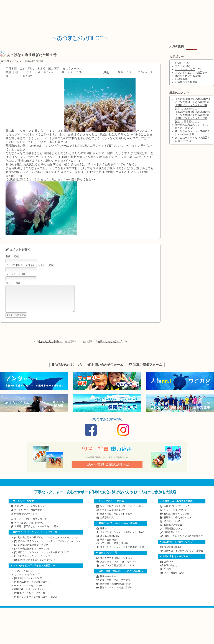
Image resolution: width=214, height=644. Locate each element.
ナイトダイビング (28, 584)
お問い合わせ (171, 571)
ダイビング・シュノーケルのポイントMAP (122, 537)
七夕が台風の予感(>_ (50, 347)
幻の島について (172, 527)
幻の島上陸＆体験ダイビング (31, 550)
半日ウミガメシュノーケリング (32, 561)
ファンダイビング (24, 576)
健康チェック (107, 534)
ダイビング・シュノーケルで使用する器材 (122, 552)
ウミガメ (180, 66)
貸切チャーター (108, 582)
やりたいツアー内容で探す (28, 515)
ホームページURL (16, 274)
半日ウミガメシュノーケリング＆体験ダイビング (42, 558)
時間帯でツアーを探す (26, 519)
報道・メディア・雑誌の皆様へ (116, 593)
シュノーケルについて (175, 515)
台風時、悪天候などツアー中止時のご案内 (36, 532)
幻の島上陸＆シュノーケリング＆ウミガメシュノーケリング (47, 547)
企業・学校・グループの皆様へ (116, 585)
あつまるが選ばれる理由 (113, 515)
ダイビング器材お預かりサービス (117, 571)
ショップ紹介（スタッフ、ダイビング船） (122, 512)
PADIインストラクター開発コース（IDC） (36, 602)
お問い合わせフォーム (105, 370)
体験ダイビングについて (176, 512)
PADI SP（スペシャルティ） (29, 595)
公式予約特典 (107, 523)
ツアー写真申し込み (174, 578)
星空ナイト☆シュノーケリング (35, 565)
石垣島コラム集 (184, 82)
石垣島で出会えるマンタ (176, 519)
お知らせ (180, 63)
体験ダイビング (13, 61)
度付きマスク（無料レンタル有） (117, 563)
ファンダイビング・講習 (189, 73)
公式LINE (169, 567)
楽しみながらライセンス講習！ (192, 131)
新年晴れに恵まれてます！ (190, 125)
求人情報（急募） (173, 552)
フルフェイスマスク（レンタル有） (118, 567)
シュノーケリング (185, 69)
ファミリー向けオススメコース (30, 524)
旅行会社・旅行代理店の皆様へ (116, 589)
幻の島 (179, 79)
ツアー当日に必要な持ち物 (114, 549)
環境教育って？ (172, 538)
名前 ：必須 (12, 256)
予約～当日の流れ (109, 545)
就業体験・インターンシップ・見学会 (183, 556)
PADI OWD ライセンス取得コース (32, 587)
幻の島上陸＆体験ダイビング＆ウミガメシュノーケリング (46, 543)
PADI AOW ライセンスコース (30, 591)
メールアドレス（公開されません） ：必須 (30, 265)
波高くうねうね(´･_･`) (110, 347)
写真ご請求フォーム (145, 370)
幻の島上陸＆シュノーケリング (32, 554)
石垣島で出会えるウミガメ (178, 523)
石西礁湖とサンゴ (173, 530)
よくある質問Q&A (109, 541)
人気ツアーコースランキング (29, 512)
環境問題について (173, 534)
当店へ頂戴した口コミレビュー (116, 519)
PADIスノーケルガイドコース (30, 598)
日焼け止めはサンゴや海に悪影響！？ (183, 541)
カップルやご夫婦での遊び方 (29, 528)
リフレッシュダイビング (27, 580)
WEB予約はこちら (67, 370)
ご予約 (167, 574)
